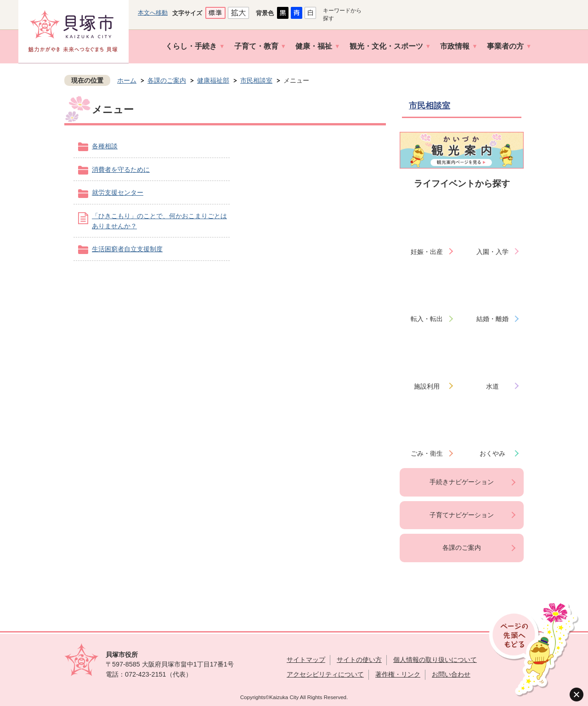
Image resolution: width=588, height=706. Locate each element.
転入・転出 (427, 319)
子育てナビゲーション (462, 515)
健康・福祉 (314, 46)
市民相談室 (256, 80)
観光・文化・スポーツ (386, 46)
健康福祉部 (213, 80)
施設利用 (427, 386)
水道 (492, 386)
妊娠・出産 (427, 252)
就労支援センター (118, 192)
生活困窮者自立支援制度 (127, 249)
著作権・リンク (398, 674)
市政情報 (455, 46)
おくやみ (492, 453)
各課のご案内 (167, 80)
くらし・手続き (191, 46)
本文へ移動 (153, 13)
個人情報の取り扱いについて (435, 660)
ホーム (127, 80)
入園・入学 (492, 252)
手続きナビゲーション (462, 482)
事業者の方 (505, 46)
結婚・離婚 (492, 319)
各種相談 (105, 146)
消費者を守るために (121, 169)
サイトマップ (306, 660)
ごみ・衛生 (427, 453)
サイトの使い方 (359, 660)
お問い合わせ (451, 674)
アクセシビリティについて (325, 674)
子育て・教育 (256, 46)
